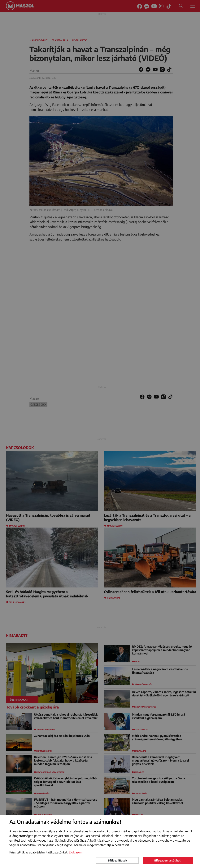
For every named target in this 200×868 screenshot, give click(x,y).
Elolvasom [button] (76, 852)
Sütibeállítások (117, 860)
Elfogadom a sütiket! (168, 860)
